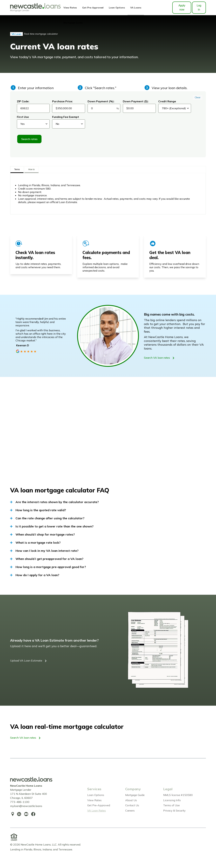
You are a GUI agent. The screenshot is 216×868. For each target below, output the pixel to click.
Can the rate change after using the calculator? (47, 518)
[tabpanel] (108, 194)
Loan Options (117, 8)
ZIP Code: (23, 101)
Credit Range (167, 101)
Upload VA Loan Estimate (28, 661)
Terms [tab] (17, 169)
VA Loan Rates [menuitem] (97, 811)
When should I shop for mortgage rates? (42, 535)
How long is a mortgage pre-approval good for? (48, 567)
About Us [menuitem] (131, 800)
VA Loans (136, 8)
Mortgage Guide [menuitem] (135, 795)
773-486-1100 (20, 802)
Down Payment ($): (136, 101)
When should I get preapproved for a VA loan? (47, 559)
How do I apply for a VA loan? (35, 575)
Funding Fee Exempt (66, 117)
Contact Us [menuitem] (132, 805)
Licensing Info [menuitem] (172, 800)
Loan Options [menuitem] (96, 795)
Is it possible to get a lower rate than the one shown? (52, 526)
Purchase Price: (62, 101)
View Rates (70, 8)
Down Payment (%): (101, 101)
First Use (23, 117)
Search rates (29, 139)
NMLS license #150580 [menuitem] (178, 795)
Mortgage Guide (73, 23)
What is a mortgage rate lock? (35, 543)
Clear (198, 97)
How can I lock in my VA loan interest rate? (44, 551)
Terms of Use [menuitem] (171, 805)
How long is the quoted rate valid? (38, 510)
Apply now (182, 8)
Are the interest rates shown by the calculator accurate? (54, 502)
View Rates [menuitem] (94, 800)
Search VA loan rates (159, 358)
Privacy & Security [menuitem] (174, 811)
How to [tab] (31, 169)
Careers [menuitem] (130, 811)
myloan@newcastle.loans (26, 806)
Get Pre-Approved (93, 8)
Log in (199, 8)
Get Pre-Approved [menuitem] (99, 805)
